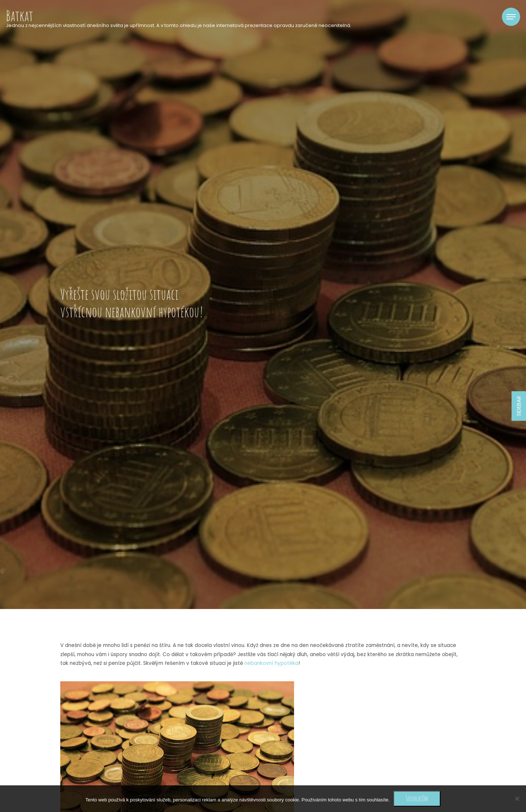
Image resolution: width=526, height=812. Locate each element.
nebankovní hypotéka (271, 663)
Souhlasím (417, 798)
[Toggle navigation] (511, 17)
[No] (517, 798)
